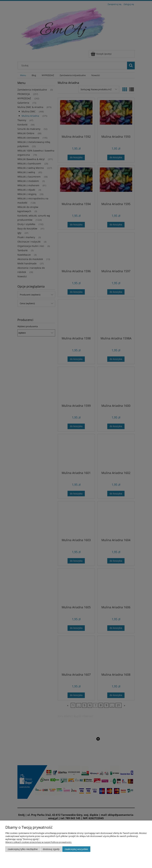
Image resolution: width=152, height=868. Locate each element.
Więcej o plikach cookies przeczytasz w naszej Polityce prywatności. (39, 842)
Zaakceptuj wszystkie (76, 849)
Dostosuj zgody (51, 849)
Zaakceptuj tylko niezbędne (23, 849)
